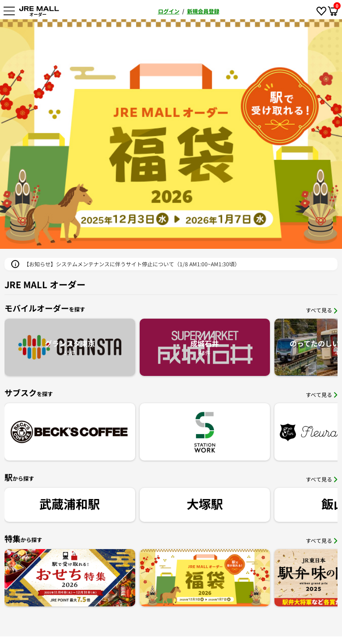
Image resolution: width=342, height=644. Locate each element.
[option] (171, 134)
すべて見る (322, 310)
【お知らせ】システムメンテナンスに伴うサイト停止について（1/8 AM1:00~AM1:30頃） (132, 264)
